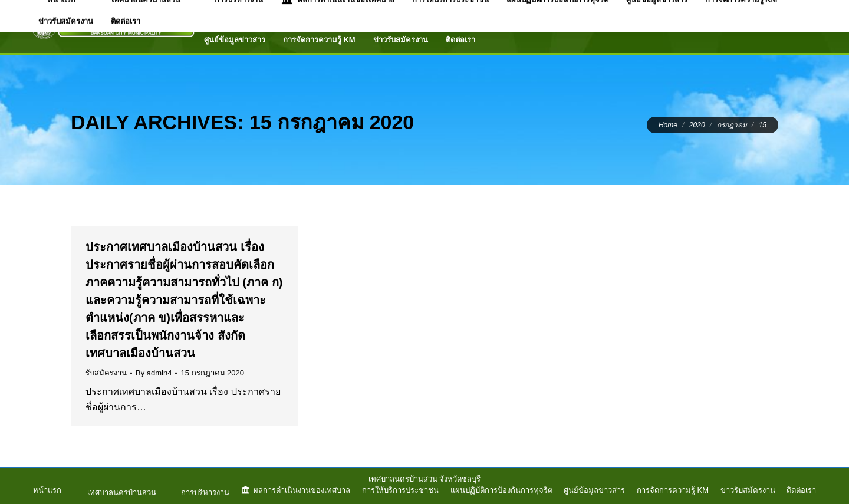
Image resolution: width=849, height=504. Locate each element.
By (154, 373)
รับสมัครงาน (106, 373)
